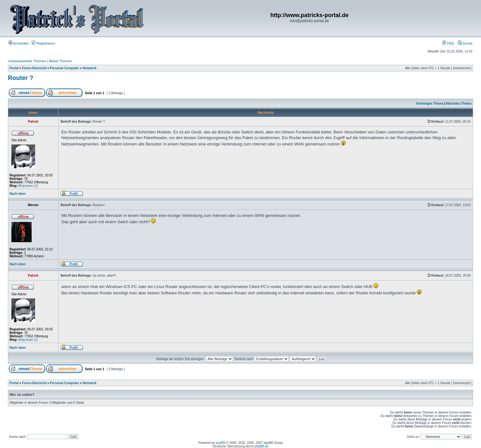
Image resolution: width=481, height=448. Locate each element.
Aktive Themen (60, 61)
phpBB (220, 443)
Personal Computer (65, 68)
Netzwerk (89, 68)
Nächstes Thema (459, 104)
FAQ (448, 43)
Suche (465, 43)
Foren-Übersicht (34, 68)
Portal (14, 68)
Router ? (21, 78)
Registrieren (43, 43)
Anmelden (19, 43)
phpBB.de (262, 446)
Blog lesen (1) (28, 186)
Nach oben (18, 194)
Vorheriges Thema (430, 104)
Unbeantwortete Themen (27, 61)
